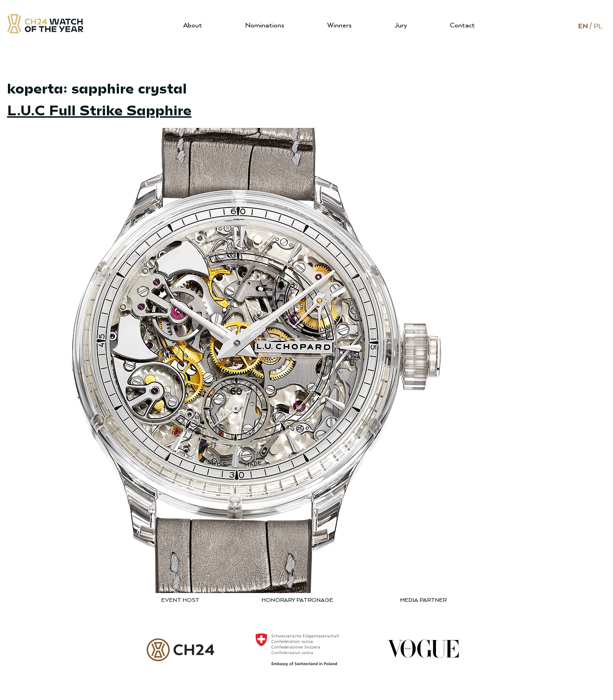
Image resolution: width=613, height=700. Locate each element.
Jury (401, 25)
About (193, 25)
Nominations (265, 25)
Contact (462, 25)
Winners (339, 25)
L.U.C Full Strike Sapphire (99, 109)
